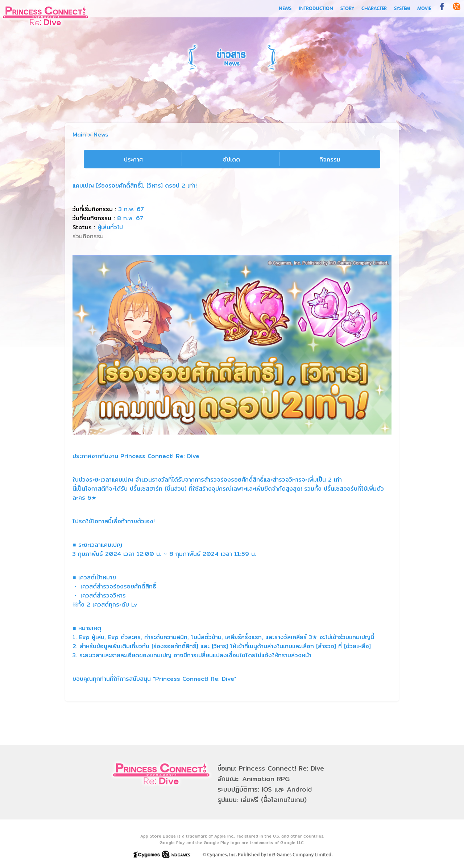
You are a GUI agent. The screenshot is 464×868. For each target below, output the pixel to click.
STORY (347, 9)
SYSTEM (402, 9)
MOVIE (424, 9)
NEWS (285, 9)
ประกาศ (133, 160)
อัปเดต (231, 160)
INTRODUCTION (316, 9)
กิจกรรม (330, 160)
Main (79, 135)
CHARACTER (374, 9)
